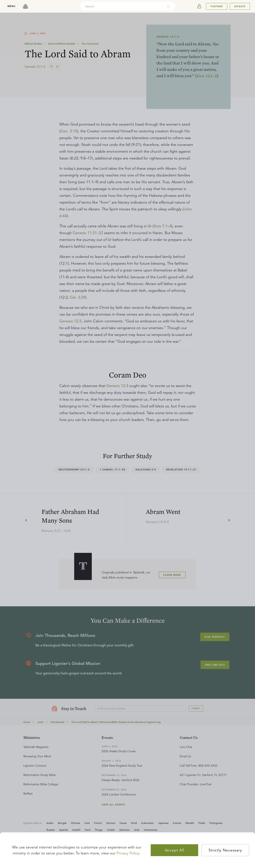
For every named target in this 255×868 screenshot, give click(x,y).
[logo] (25, 6)
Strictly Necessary (225, 850)
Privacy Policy (128, 853)
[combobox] (122, 6)
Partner (217, 6)
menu (11, 6)
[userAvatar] (199, 6)
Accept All (175, 850)
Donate (240, 6)
